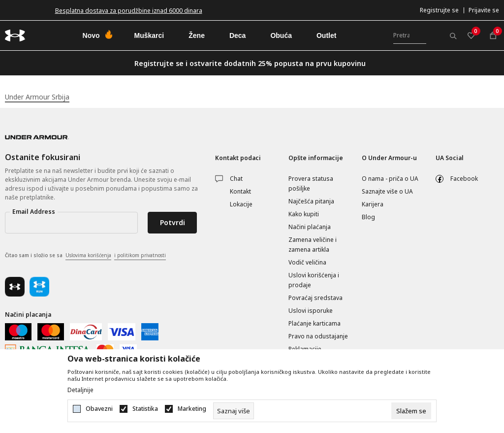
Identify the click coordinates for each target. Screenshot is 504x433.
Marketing (192, 409)
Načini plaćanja (310, 227)
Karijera (373, 204)
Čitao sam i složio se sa (85, 256)
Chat (236, 179)
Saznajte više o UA (387, 191)
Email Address (34, 212)
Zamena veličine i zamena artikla (313, 245)
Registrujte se (439, 10)
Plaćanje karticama (315, 323)
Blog (368, 217)
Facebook (464, 179)
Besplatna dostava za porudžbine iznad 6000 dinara (129, 11)
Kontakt (240, 191)
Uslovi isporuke (311, 311)
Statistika (145, 409)
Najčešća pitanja (311, 201)
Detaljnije (80, 390)
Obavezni (99, 409)
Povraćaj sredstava (315, 298)
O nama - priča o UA (390, 179)
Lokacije (241, 204)
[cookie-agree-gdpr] (411, 411)
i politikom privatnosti (140, 255)
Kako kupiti (304, 214)
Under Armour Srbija (37, 97)
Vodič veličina (307, 262)
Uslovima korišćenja (88, 255)
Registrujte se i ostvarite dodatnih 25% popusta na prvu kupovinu (250, 63)
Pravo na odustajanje (318, 336)
